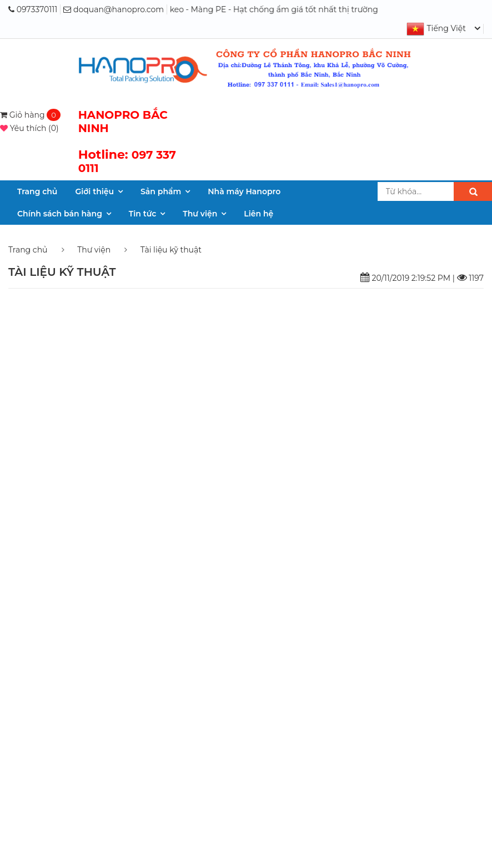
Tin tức (142, 214)
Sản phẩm (161, 191)
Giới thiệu (94, 191)
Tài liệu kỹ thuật (171, 250)
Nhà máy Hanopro (244, 191)
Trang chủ (37, 191)
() (29, 128)
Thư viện (200, 214)
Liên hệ (258, 214)
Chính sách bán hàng (60, 214)
